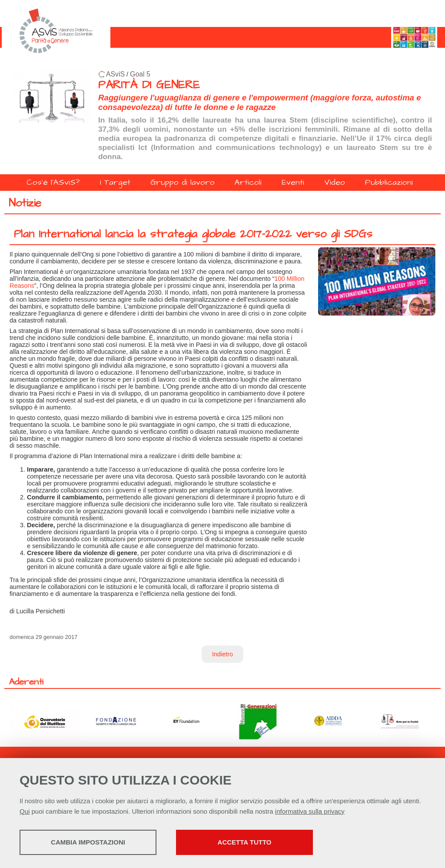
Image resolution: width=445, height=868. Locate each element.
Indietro (222, 654)
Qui (25, 811)
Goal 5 (140, 74)
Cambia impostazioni (88, 842)
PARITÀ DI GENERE (149, 85)
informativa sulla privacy (310, 811)
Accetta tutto (245, 842)
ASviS (115, 74)
